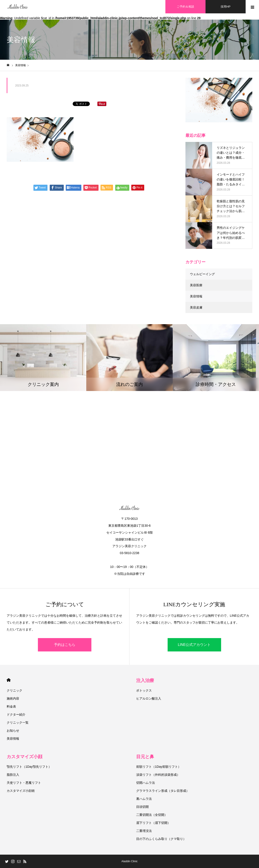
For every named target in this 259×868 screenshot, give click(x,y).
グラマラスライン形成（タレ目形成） (163, 791)
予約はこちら (65, 645)
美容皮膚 (196, 307)
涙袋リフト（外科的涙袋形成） (158, 775)
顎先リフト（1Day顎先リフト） (29, 767)
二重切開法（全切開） (152, 815)
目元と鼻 (145, 757)
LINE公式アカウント (194, 645)
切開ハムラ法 (146, 783)
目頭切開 (142, 807)
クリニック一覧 (18, 723)
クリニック (14, 690)
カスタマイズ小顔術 (21, 791)
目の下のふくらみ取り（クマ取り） (161, 839)
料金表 (11, 706)
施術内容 (13, 698)
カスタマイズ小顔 (25, 757)
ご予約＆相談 (185, 7)
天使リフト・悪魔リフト (24, 783)
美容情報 (196, 296)
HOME (9, 680)
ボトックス (144, 690)
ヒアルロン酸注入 (149, 698)
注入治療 (145, 680)
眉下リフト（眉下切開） (153, 823)
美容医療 (196, 285)
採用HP (226, 7)
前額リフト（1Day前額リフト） (159, 767)
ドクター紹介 (16, 714)
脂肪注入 (13, 775)
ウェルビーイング (202, 274)
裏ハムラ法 (144, 799)
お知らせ (13, 731)
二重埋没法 (144, 831)
